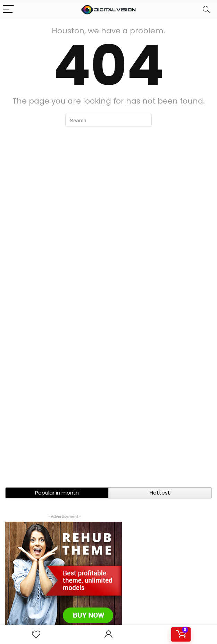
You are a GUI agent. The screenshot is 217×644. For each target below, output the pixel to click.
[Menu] (8, 10)
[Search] (206, 10)
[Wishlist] (36, 634)
